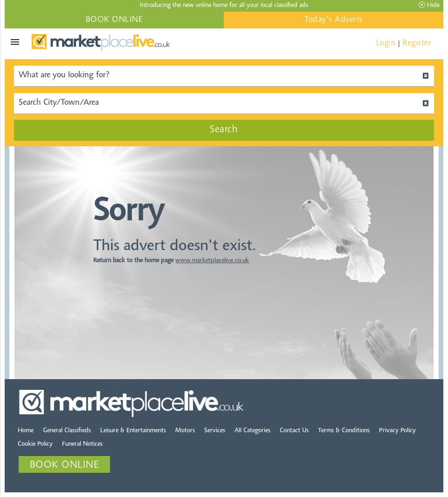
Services (215, 431)
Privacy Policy (397, 431)
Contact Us (294, 431)
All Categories (252, 431)
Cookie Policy (35, 444)
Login (386, 43)
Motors (185, 431)
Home (26, 431)
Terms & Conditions (344, 431)
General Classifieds (67, 431)
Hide (429, 5)
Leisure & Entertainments (133, 431)
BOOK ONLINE (114, 20)
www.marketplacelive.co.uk (212, 261)
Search (224, 130)
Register (417, 43)
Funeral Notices (82, 444)
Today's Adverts (334, 20)
